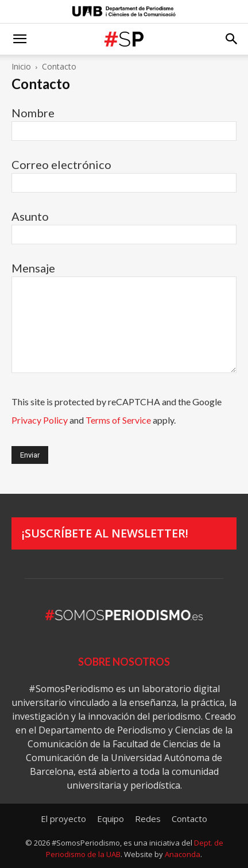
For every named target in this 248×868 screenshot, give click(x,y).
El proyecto (63, 819)
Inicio (21, 66)
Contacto (189, 819)
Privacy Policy (40, 420)
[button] (20, 39)
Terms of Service (118, 420)
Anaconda (183, 854)
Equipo (111, 819)
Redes (148, 819)
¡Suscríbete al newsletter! (105, 533)
